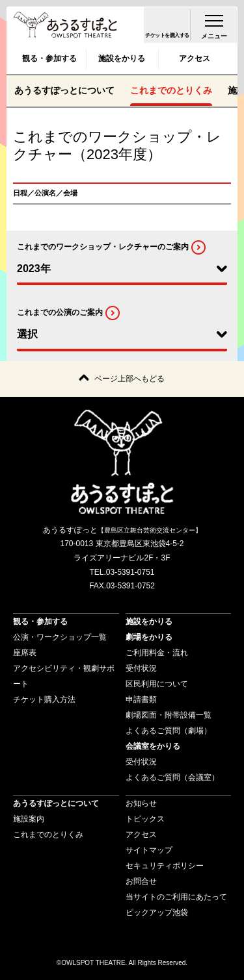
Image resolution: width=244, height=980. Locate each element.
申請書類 (141, 699)
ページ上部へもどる (129, 379)
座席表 (25, 653)
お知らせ (141, 803)
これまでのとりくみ (171, 90)
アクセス (195, 58)
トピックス (145, 819)
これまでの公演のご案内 (60, 313)
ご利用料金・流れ (157, 653)
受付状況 (141, 668)
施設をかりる (122, 58)
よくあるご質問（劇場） (169, 731)
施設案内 (29, 819)
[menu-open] (214, 25)
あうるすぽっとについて (64, 90)
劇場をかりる (149, 637)
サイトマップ (149, 850)
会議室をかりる (153, 746)
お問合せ (141, 881)
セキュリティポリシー (165, 866)
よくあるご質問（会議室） (172, 777)
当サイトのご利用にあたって (176, 897)
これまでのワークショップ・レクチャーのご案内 (103, 247)
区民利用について (157, 684)
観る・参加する (49, 58)
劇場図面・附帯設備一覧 (169, 715)
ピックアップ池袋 (157, 912)
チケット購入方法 (44, 699)
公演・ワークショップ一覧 (60, 637)
